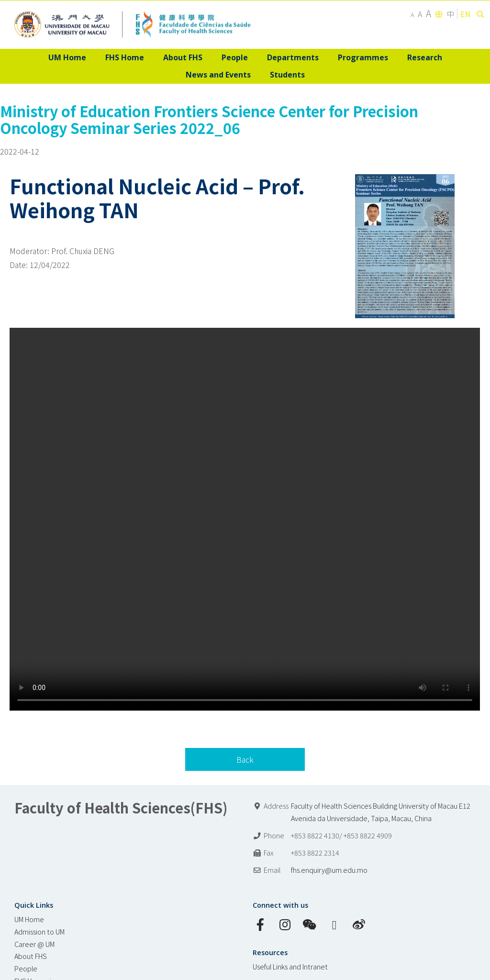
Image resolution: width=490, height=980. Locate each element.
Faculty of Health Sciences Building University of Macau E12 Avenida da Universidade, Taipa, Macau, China (381, 812)
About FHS (31, 956)
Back (245, 759)
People (26, 968)
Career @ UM (34, 944)
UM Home (29, 919)
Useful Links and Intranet (290, 966)
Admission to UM (39, 931)
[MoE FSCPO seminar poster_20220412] (405, 181)
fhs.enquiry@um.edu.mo (329, 870)
